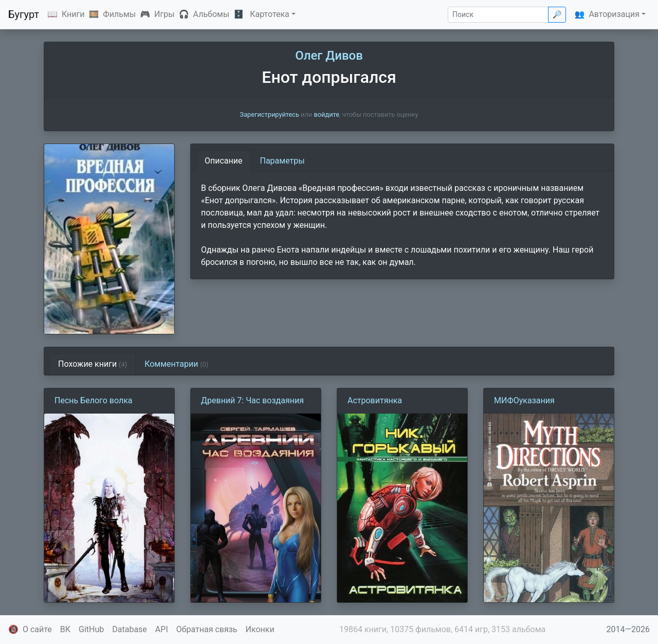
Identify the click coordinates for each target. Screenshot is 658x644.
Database (130, 629)
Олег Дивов (329, 56)
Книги (73, 14)
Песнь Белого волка (94, 400)
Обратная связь (207, 629)
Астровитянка (375, 400)
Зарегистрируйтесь (270, 114)
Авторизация (614, 14)
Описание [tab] (224, 161)
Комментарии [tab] (176, 364)
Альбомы (212, 14)
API (162, 629)
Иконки (260, 629)
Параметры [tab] (282, 161)
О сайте (37, 629)
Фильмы (119, 14)
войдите (326, 114)
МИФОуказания (524, 400)
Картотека (270, 14)
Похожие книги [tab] (93, 364)
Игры (164, 14)
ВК (65, 629)
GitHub (91, 629)
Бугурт (24, 14)
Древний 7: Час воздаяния (252, 400)
